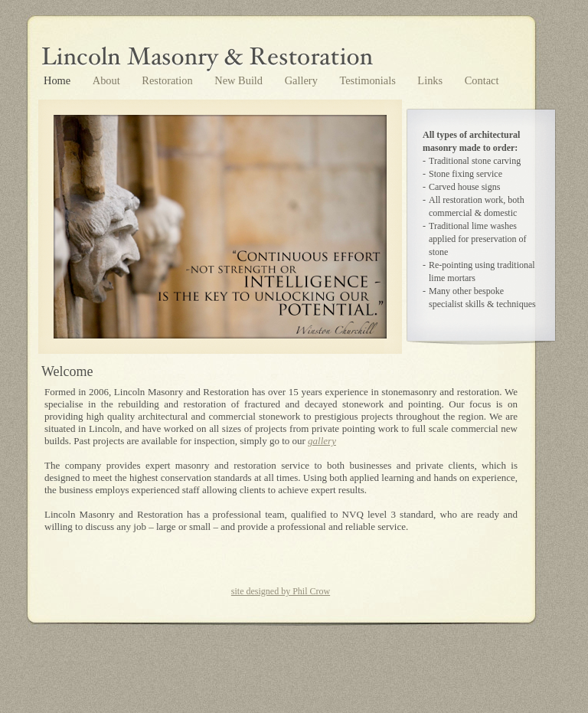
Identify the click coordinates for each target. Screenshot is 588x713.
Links (431, 80)
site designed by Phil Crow (281, 591)
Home (59, 80)
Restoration (168, 80)
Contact (482, 80)
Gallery (303, 80)
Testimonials (369, 80)
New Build (240, 80)
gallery (322, 441)
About (108, 80)
